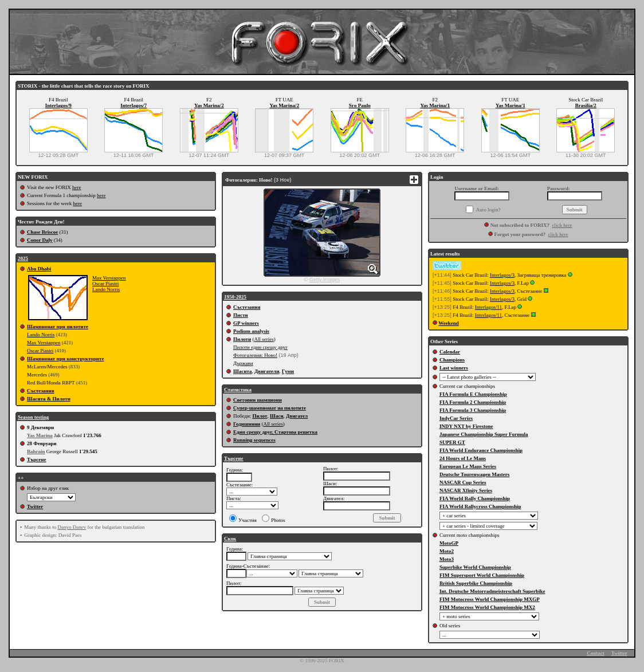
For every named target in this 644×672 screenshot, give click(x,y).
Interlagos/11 (488, 307)
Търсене (37, 459)
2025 (23, 258)
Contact (596, 653)
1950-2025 (235, 297)
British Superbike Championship (476, 583)
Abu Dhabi (39, 269)
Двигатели (267, 371)
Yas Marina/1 (435, 105)
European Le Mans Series (468, 466)
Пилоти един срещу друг (260, 347)
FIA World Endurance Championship (481, 450)
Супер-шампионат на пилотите (270, 408)
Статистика (238, 390)
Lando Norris (106, 289)
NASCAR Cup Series (463, 482)
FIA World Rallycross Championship (480, 506)
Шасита (243, 371)
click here (562, 225)
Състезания (41, 391)
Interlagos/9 (58, 105)
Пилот (260, 416)
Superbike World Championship (475, 567)
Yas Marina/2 (209, 105)
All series (264, 339)
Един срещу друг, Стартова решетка (275, 432)
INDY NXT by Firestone (466, 426)
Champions (452, 360)
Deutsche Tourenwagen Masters (474, 474)
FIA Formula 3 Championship (473, 410)
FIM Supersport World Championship (482, 575)
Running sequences (254, 440)
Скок (230, 539)
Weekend (449, 323)
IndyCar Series (456, 418)
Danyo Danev (72, 527)
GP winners (246, 323)
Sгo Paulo (360, 105)
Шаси (277, 416)
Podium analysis (251, 331)
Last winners (454, 368)
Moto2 (447, 551)
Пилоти (242, 339)
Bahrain (36, 451)
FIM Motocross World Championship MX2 (487, 607)
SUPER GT (452, 442)
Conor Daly (40, 240)
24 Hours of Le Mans (463, 458)
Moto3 (447, 559)
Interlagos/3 (502, 275)
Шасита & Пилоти (49, 399)
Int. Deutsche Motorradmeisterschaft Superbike (492, 591)
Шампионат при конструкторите (65, 359)
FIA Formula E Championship (473, 394)
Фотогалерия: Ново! (255, 355)
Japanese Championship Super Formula (484, 434)
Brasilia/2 (586, 105)
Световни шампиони (258, 400)
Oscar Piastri (105, 284)
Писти (241, 315)
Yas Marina (40, 435)
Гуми (288, 371)
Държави (243, 363)
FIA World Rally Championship (475, 498)
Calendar (450, 352)
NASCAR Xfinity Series (466, 490)
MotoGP (449, 543)
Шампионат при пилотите (58, 327)
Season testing (33, 417)
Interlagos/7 (133, 105)
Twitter (35, 506)
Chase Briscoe (42, 232)
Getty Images (325, 280)
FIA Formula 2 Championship (473, 402)
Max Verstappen (109, 278)
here (77, 187)
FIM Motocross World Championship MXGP (490, 599)
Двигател (297, 416)
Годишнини (247, 424)
